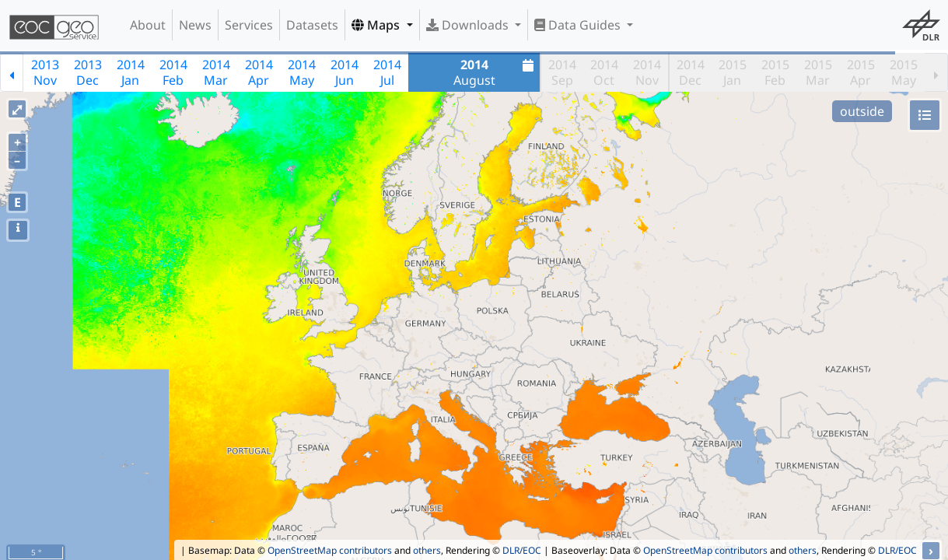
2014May (302, 72)
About (148, 25)
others (427, 550)
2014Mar (216, 72)
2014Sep (562, 72)
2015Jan (733, 72)
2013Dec (88, 72)
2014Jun (345, 72)
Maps (377, 25)
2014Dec (691, 72)
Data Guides (579, 25)
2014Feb (173, 72)
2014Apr (259, 72)
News (195, 25)
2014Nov (647, 72)
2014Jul (387, 72)
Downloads (469, 25)
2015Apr (861, 72)
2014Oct (604, 72)
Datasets (312, 25)
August (496, 72)
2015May (904, 72)
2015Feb (775, 72)
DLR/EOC (522, 550)
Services (249, 25)
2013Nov (45, 72)
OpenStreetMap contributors (330, 550)
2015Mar (818, 72)
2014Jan (131, 72)
